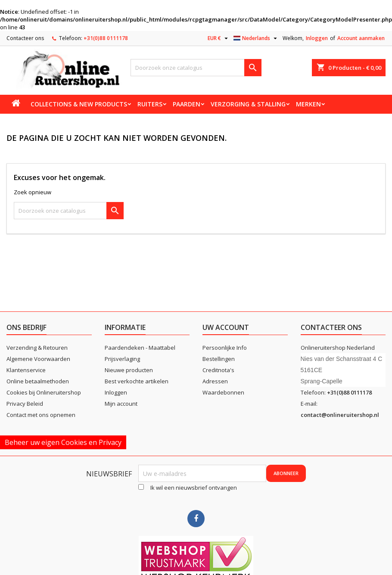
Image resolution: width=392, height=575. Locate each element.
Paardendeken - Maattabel (140, 348)
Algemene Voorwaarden (38, 359)
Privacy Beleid (25, 404)
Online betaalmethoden (38, 381)
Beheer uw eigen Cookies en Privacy (63, 442)
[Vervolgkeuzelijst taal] (256, 38)
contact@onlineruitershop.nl (340, 415)
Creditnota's (218, 370)
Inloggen (317, 38)
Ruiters (150, 104)
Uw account (226, 327)
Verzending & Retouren (37, 348)
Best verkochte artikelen (137, 381)
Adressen (215, 381)
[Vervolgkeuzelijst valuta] (219, 38)
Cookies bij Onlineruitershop (44, 392)
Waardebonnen (223, 392)
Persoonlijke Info (225, 348)
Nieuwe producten (129, 370)
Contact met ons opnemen (41, 415)
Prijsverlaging (122, 359)
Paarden (187, 104)
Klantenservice (26, 370)
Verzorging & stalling (248, 104)
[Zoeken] (196, 68)
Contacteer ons (25, 38)
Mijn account (121, 404)
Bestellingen (219, 359)
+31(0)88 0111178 (106, 38)
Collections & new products (79, 104)
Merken (308, 104)
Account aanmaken (361, 38)
